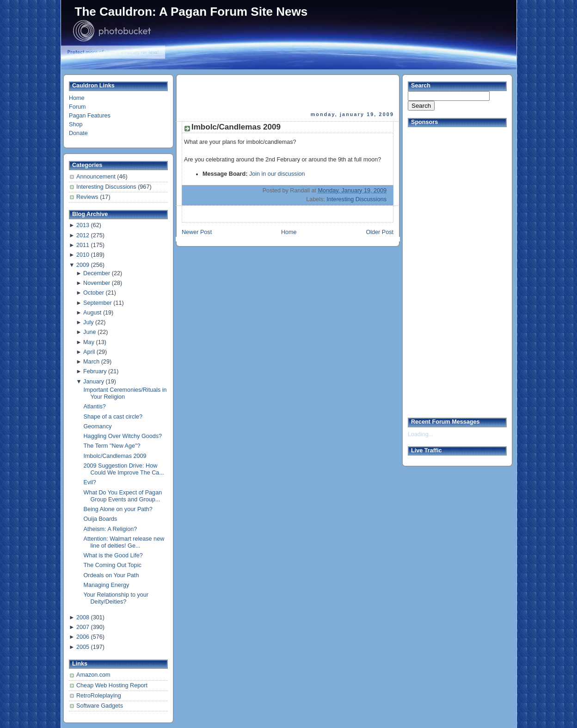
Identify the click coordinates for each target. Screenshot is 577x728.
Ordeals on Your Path (111, 575)
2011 (83, 245)
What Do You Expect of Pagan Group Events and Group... (123, 496)
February (95, 371)
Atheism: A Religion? (110, 529)
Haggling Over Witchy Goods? (123, 436)
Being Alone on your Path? (118, 509)
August (92, 313)
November (97, 283)
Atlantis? (95, 407)
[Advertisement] (288, 93)
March (91, 362)
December (97, 273)
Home (77, 98)
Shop (76, 124)
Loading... (420, 434)
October (94, 293)
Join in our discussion (277, 174)
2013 (83, 225)
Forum (77, 107)
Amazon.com (93, 675)
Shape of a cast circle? (113, 417)
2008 (83, 617)
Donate (78, 133)
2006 (83, 637)
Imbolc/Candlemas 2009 (115, 456)
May (89, 342)
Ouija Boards (101, 519)
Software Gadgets (100, 706)
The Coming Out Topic (113, 565)
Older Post (380, 232)
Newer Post (197, 232)
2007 (83, 627)
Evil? (90, 482)
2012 (83, 235)
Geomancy (98, 426)
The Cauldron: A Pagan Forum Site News (191, 12)
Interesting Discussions (107, 187)
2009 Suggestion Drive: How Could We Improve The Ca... (124, 469)
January (94, 382)
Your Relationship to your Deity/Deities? (116, 598)
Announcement (97, 177)
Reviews (88, 197)
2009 (83, 265)
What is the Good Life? (113, 555)
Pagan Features (90, 116)
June (89, 332)
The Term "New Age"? (112, 446)
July (88, 322)
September (98, 303)
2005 (83, 647)
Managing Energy (107, 585)
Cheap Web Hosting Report (112, 685)
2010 (83, 255)
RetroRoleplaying (99, 696)
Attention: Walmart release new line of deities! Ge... (124, 542)
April (89, 352)
